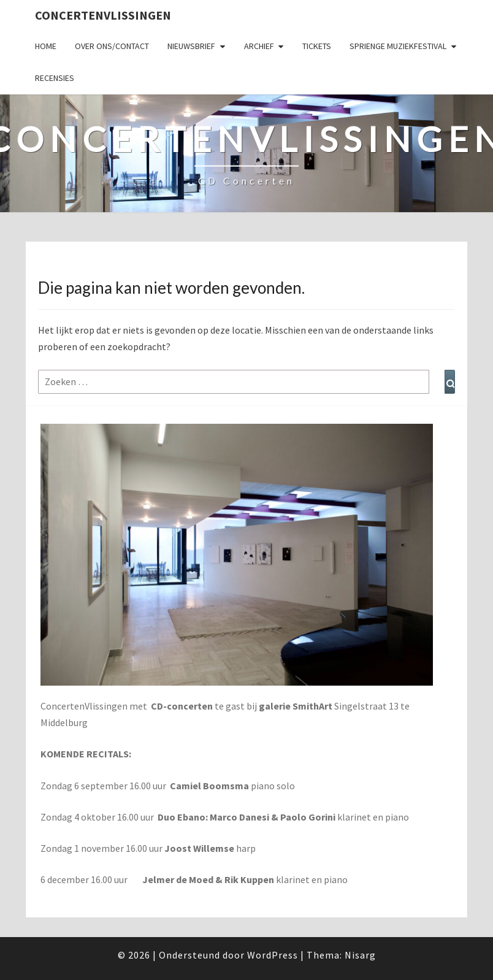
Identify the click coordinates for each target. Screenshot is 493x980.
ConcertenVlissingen (103, 15)
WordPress (273, 955)
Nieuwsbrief (191, 46)
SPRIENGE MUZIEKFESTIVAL (398, 46)
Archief (259, 46)
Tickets (317, 46)
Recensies (55, 78)
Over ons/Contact (112, 46)
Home (46, 46)
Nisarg (360, 955)
